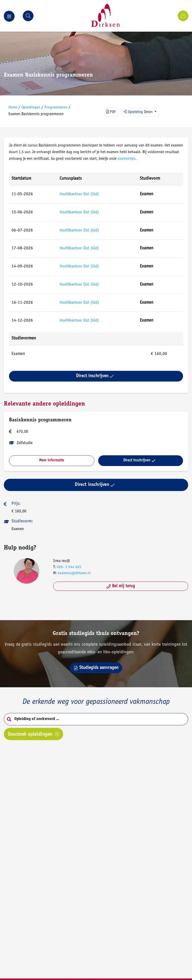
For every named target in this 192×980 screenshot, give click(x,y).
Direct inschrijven (95, 376)
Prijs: (16, 504)
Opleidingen (31, 108)
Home (13, 108)
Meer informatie (52, 461)
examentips (127, 159)
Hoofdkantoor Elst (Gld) (79, 194)
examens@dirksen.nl (74, 573)
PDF (111, 112)
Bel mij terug (121, 586)
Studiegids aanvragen (96, 668)
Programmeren (56, 108)
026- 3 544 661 (69, 567)
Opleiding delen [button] (139, 112)
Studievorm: (22, 522)
